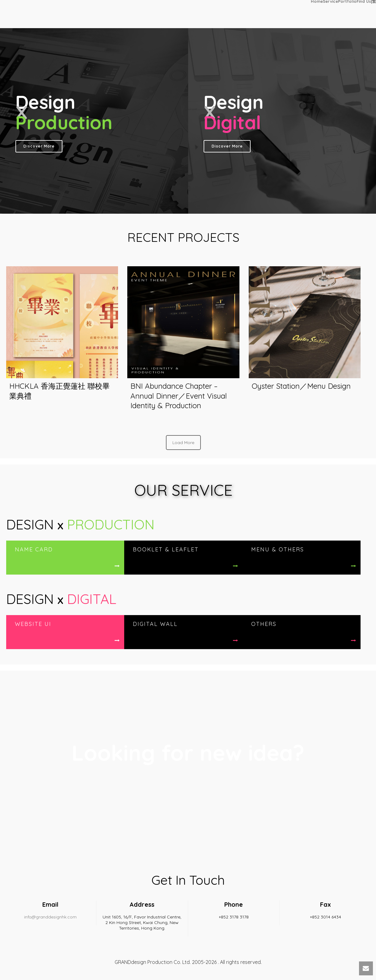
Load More (183, 443)
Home (317, 1)
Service (330, 1)
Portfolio (347, 1)
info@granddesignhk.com (50, 917)
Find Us (364, 1)
